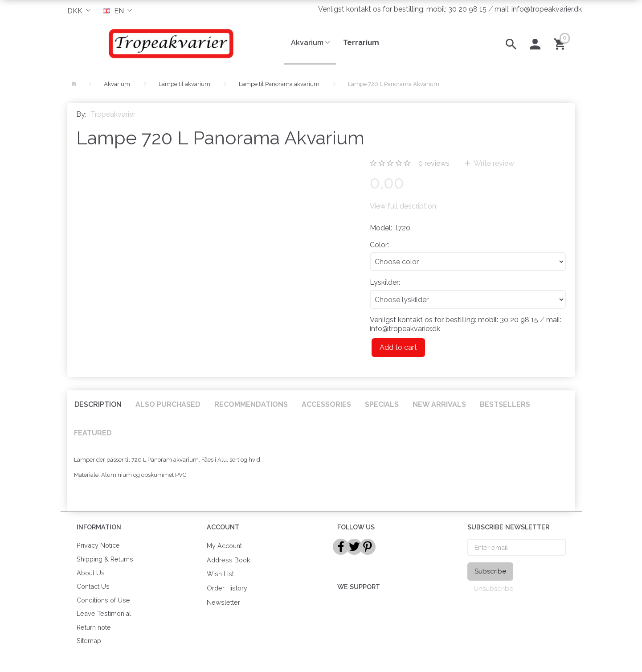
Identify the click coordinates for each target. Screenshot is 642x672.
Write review (493, 163)
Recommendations (251, 404)
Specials (382, 404)
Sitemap (89, 641)
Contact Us (93, 586)
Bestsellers (505, 404)
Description (98, 404)
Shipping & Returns (105, 559)
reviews (434, 163)
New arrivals (439, 404)
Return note (94, 627)
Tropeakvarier (113, 114)
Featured (93, 433)
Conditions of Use (103, 600)
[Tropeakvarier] (169, 43)
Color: (379, 245)
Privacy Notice (98, 545)
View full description (403, 206)
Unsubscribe (493, 589)
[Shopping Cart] (561, 43)
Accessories (326, 404)
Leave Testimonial (104, 613)
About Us (91, 573)
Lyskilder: (385, 282)
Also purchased (168, 404)
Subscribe (490, 571)
